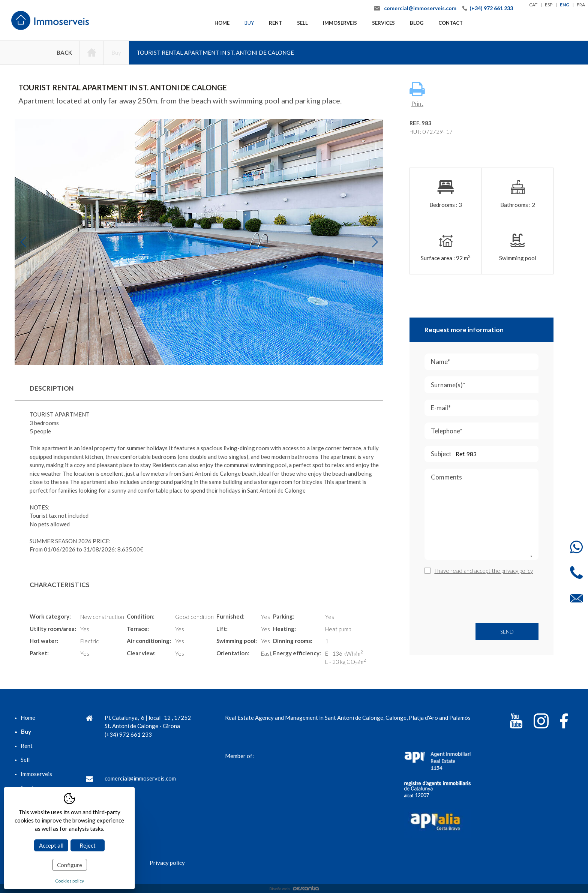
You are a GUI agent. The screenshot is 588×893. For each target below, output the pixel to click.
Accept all (51, 845)
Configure (70, 865)
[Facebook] (564, 722)
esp (549, 5)
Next (375, 242)
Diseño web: (294, 889)
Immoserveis (340, 23)
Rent (275, 23)
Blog (417, 23)
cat (533, 5)
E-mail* (483, 408)
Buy (249, 23)
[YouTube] (516, 722)
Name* (483, 362)
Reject (88, 845)
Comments (482, 517)
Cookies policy (70, 881)
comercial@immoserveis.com (420, 8)
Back (64, 52)
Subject (484, 454)
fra (581, 5)
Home (222, 23)
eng (565, 5)
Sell (302, 23)
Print (417, 94)
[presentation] (481, 599)
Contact (451, 23)
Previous (23, 242)
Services (383, 23)
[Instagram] (541, 722)
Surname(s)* (485, 385)
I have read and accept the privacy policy (484, 571)
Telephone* (485, 431)
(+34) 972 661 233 (491, 8)
